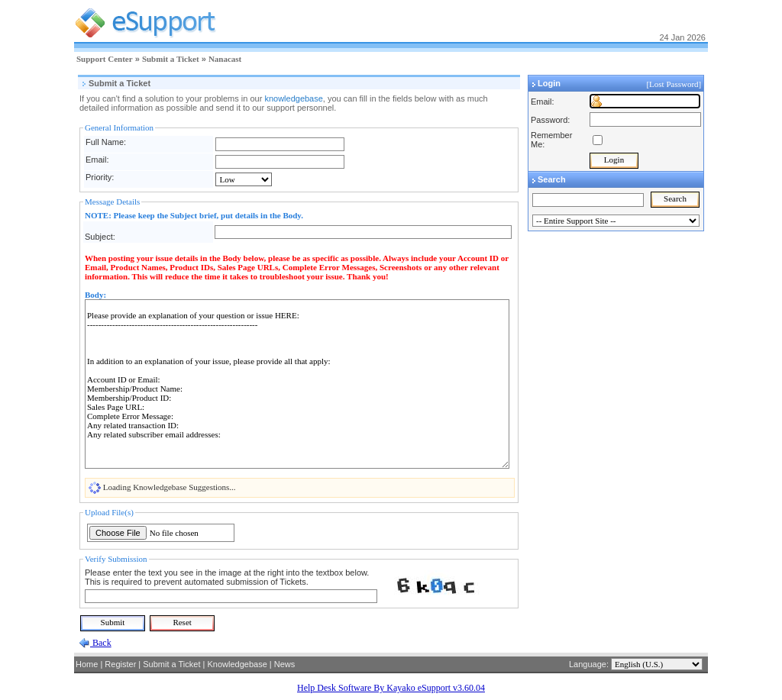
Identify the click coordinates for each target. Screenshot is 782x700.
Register (120, 664)
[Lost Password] (675, 84)
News (285, 664)
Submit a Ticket (171, 59)
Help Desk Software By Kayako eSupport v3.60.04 (391, 688)
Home (87, 664)
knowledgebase (293, 98)
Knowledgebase (237, 664)
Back (101, 643)
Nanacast (225, 59)
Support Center (105, 59)
